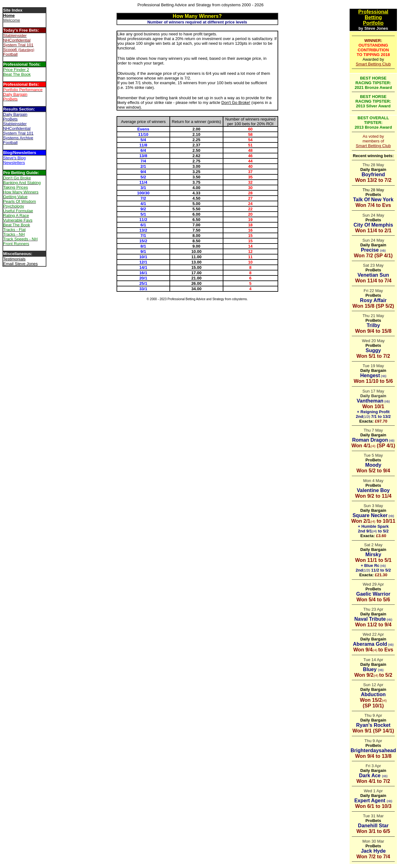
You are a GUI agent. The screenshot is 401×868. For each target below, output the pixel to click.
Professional (373, 12)
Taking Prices (16, 187)
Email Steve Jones (20, 264)
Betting (373, 17)
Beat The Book (17, 74)
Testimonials (14, 259)
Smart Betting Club (373, 64)
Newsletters (14, 163)
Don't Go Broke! (236, 103)
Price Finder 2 (16, 70)
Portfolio (373, 23)
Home (9, 15)
